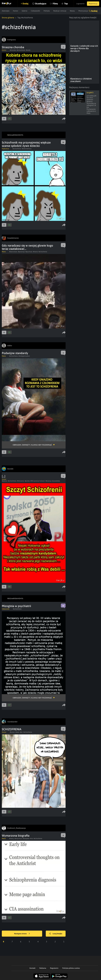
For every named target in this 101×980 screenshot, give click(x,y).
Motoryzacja (83, 11)
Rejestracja (93, 4)
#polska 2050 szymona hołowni (35, 481)
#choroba (13, 50)
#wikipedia (26, 839)
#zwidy (28, 50)
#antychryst (18, 839)
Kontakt (32, 968)
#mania (35, 252)
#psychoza (29, 252)
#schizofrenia (21, 50)
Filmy (55, 4)
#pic (21, 732)
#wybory (5, 481)
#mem (17, 732)
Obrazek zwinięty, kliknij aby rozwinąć (32, 445)
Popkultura (5, 149)
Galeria (24, 11)
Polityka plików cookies (71, 968)
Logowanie (80, 4)
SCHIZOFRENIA (12, 729)
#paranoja (21, 252)
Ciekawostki (35, 11)
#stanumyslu (13, 252)
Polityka (47, 11)
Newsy (72, 11)
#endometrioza (27, 149)
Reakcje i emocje (60, 11)
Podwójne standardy (15, 353)
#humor (12, 732)
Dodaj (25, 4)
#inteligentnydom (24, 356)
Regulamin (54, 968)
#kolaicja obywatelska (53, 481)
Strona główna (8, 18)
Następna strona (22, 934)
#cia (32, 839)
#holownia (21, 481)
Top (66, 4)
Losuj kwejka (56, 934)
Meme (4, 252)
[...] (4, 476)
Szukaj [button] (94, 11)
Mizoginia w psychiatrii (16, 606)
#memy (12, 839)
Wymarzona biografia (16, 836)
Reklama (43, 968)
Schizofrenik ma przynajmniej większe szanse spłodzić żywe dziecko (26, 144)
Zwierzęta (6, 11)
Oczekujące (41, 4)
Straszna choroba (13, 47)
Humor (16, 11)
